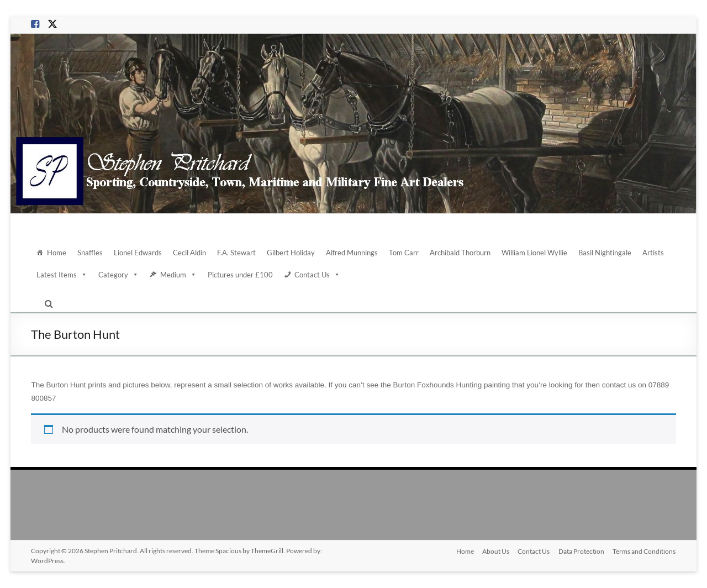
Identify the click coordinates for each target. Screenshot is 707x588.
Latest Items (62, 275)
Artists (653, 253)
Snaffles (90, 253)
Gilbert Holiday (291, 253)
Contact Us (317, 275)
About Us (495, 551)
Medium (178, 275)
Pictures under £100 (240, 275)
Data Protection (581, 551)
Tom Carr (404, 253)
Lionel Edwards (138, 253)
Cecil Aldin (189, 253)
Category (118, 275)
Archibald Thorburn (460, 253)
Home (57, 253)
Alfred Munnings (352, 253)
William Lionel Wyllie (534, 253)
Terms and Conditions (645, 551)
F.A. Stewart (236, 253)
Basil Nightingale (605, 253)
